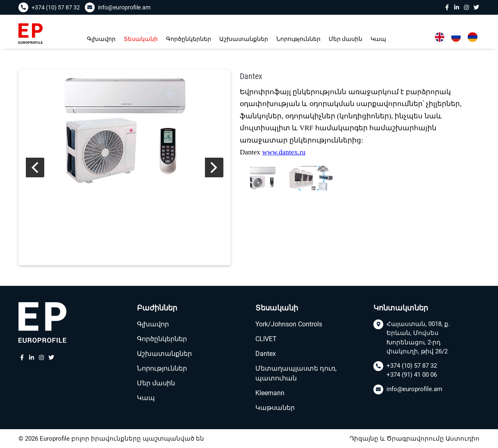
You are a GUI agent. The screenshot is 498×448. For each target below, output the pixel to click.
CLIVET (266, 339)
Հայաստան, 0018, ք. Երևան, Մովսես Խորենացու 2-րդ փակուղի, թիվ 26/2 (418, 338)
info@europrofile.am (414, 389)
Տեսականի (141, 39)
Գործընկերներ (189, 39)
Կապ (378, 39)
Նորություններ (298, 39)
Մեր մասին (346, 39)
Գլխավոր (101, 39)
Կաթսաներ (275, 408)
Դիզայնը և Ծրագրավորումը (397, 439)
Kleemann (270, 393)
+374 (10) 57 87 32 (412, 366)
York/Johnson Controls (289, 324)
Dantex (266, 354)
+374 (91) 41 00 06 (412, 375)
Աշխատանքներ (244, 39)
